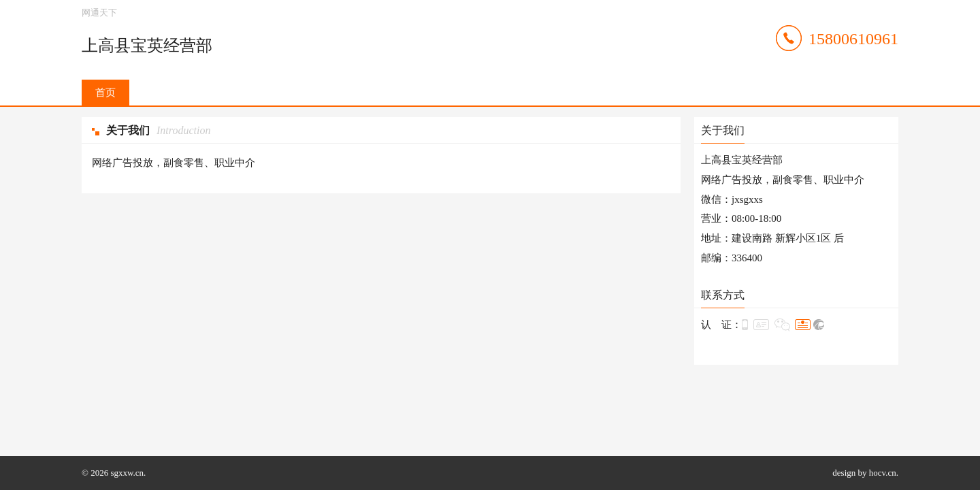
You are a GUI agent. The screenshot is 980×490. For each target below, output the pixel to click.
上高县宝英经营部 (147, 46)
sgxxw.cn (127, 473)
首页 (105, 93)
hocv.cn (883, 473)
